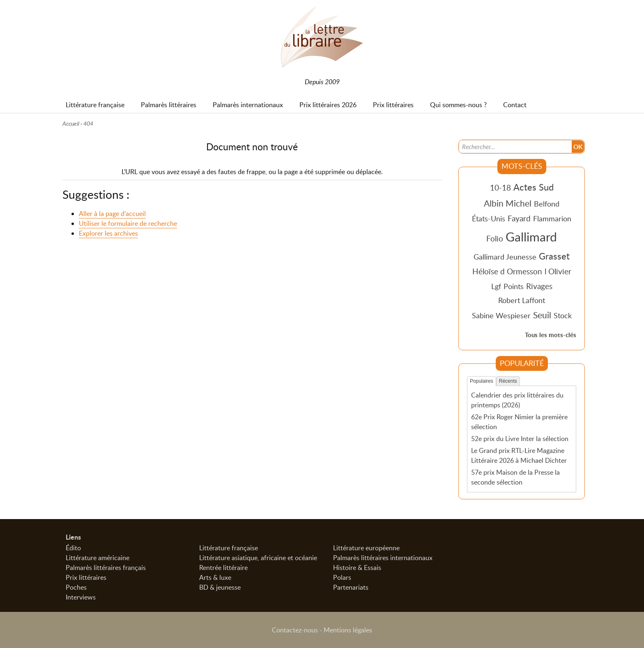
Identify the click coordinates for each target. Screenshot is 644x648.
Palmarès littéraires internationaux (383, 558)
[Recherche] (515, 146)
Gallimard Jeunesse (505, 257)
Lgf (496, 286)
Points (514, 286)
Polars (342, 577)
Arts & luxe (215, 577)
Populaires (482, 381)
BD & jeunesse (220, 587)
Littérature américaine (98, 558)
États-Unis (489, 218)
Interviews (81, 597)
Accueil (71, 123)
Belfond (547, 204)
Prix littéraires (86, 577)
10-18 (500, 187)
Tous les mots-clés (551, 335)
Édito (73, 548)
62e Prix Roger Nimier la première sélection (519, 422)
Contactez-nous (295, 630)
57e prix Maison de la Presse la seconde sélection (515, 477)
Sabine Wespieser (501, 315)
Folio (495, 238)
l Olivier (558, 271)
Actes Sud (534, 187)
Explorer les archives (108, 234)
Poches (76, 587)
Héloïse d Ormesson (507, 271)
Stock (563, 315)
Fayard (519, 218)
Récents (508, 381)
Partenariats (351, 587)
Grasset (554, 256)
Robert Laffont (522, 300)
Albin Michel (508, 203)
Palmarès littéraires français (106, 568)
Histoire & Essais (357, 568)
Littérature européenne (366, 548)
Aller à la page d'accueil (112, 214)
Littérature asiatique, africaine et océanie (258, 558)
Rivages (539, 286)
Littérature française (229, 548)
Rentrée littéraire (223, 568)
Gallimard (531, 237)
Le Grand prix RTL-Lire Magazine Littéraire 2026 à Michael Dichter (519, 455)
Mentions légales (348, 630)
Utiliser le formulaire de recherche (128, 224)
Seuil (542, 315)
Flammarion (552, 218)
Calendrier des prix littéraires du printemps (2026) (517, 400)
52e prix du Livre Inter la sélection (520, 439)
